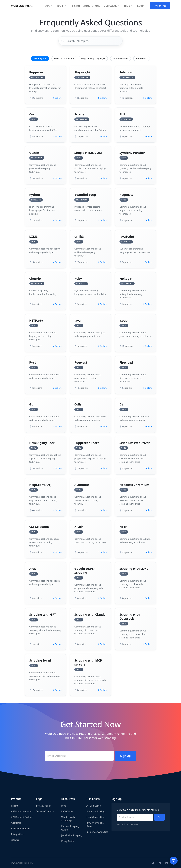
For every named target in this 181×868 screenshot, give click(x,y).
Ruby (78, 279)
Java (77, 320)
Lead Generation (95, 817)
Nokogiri (126, 279)
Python (35, 195)
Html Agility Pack (42, 443)
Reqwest (81, 362)
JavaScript (127, 236)
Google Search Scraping (85, 571)
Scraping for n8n (41, 660)
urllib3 (79, 236)
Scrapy (79, 114)
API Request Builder (22, 817)
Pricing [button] (75, 6)
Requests (126, 195)
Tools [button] (60, 6)
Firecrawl (126, 362)
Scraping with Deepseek (130, 616)
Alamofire (82, 485)
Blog (64, 806)
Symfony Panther (132, 153)
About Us (16, 823)
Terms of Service (45, 811)
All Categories (40, 58)
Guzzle (34, 153)
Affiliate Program (20, 829)
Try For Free (160, 6)
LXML (33, 236)
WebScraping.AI (22, 6)
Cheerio (35, 279)
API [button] (47, 6)
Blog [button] (127, 6)
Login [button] (141, 6)
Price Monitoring (96, 811)
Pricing (15, 806)
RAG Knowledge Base (95, 825)
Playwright (82, 72)
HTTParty (36, 320)
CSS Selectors (39, 527)
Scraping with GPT (43, 614)
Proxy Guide (68, 841)
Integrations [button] (92, 6)
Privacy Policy (44, 806)
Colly (78, 404)
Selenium (126, 72)
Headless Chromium (134, 485)
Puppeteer (37, 72)
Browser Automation (64, 59)
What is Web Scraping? (68, 819)
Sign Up (15, 840)
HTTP (123, 527)
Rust (33, 362)
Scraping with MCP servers (88, 662)
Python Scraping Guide (70, 828)
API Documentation (22, 811)
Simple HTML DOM (88, 153)
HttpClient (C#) (40, 485)
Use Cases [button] (110, 6)
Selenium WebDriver (135, 443)
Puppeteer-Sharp (87, 443)
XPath (79, 527)
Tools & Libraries (120, 59)
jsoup (123, 320)
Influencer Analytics (97, 832)
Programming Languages (93, 59)
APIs (33, 569)
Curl (32, 114)
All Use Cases (94, 806)
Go (31, 404)
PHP (122, 114)
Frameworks (142, 59)
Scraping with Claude (90, 614)
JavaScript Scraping (72, 835)
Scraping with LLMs (134, 569)
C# (121, 404)
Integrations (18, 834)
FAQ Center (67, 811)
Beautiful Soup (85, 195)
